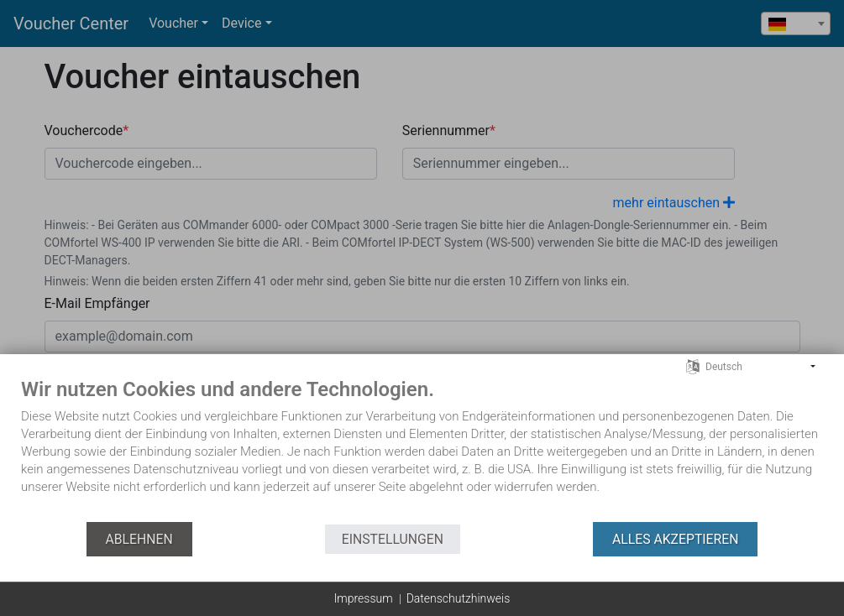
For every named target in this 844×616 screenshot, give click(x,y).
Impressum (364, 598)
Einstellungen (393, 539)
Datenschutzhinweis (459, 598)
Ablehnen (139, 539)
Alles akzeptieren (675, 539)
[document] (422, 449)
